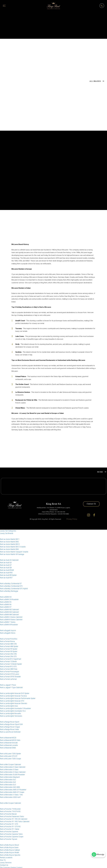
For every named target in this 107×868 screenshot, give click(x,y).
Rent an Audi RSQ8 (7, 569)
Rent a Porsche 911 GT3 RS (10, 826)
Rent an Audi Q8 (6, 567)
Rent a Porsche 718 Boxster (10, 808)
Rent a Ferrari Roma (7, 640)
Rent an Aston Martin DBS (9, 541)
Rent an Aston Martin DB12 (10, 543)
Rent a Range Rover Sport (10, 721)
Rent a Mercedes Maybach (10, 776)
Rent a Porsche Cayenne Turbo (11, 833)
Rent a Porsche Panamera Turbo (12, 816)
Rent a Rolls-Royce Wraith (10, 852)
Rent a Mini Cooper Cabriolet (10, 764)
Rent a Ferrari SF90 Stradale (10, 676)
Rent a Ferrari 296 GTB (8, 653)
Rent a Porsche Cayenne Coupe (12, 836)
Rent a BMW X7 (6, 606)
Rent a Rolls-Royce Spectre (10, 854)
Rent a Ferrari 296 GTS (8, 656)
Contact (19, 867)
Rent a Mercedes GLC (8, 779)
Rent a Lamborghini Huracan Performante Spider (18, 697)
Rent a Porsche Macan (8, 813)
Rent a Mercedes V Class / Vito (11, 794)
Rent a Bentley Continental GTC (11, 585)
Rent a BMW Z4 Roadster (9, 599)
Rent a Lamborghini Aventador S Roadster (15, 708)
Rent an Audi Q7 (6, 564)
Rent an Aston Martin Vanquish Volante (14, 551)
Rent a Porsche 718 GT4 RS (10, 811)
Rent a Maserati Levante (9, 744)
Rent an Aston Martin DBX (9, 548)
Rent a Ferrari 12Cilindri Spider (11, 663)
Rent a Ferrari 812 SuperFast (11, 658)
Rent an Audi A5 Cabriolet (9, 559)
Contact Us (91, 503)
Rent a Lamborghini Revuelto (11, 713)
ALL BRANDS (95, 81)
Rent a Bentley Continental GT (11, 583)
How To (3, 859)
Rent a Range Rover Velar (9, 728)
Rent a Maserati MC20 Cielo (10, 739)
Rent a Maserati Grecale (9, 742)
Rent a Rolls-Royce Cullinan (10, 849)
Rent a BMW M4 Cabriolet (9, 611)
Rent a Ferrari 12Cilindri (8, 661)
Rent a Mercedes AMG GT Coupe (12, 791)
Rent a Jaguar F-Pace (8, 684)
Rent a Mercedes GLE (8, 781)
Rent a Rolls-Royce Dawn (9, 847)
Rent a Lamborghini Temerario (11, 715)
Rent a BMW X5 (6, 601)
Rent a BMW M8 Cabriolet (9, 614)
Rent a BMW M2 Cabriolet (9, 609)
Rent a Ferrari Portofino (9, 638)
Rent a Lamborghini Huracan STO (12, 700)
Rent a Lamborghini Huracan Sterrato (14, 702)
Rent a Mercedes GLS (8, 784)
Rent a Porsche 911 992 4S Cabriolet (14, 818)
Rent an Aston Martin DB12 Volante (13, 546)
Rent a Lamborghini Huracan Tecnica (13, 695)
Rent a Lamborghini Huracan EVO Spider (15, 692)
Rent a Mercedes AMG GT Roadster (13, 789)
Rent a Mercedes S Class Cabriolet (13, 771)
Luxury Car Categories (8, 530)
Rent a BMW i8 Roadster (9, 624)
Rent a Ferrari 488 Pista (9, 668)
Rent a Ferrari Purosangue (10, 671)
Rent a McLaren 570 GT (9, 755)
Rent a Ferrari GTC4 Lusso (10, 673)
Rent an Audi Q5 (6, 562)
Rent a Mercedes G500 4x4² (10, 796)
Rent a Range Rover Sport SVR (11, 723)
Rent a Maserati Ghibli (8, 747)
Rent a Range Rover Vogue (10, 726)
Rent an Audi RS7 (6, 577)
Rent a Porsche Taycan (9, 838)
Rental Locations (6, 857)
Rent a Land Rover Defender (10, 731)
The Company (5, 867)
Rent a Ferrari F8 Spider (9, 648)
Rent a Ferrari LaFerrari (8, 678)
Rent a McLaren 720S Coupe (11, 758)
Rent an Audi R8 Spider (8, 574)
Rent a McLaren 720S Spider (10, 753)
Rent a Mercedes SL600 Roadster (12, 774)
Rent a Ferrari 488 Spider (9, 645)
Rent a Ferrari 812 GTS (8, 666)
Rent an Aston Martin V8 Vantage (12, 553)
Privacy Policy (72, 518)
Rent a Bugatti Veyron (8, 630)
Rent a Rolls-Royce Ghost (9, 844)
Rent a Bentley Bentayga (9, 590)
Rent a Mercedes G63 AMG (10, 786)
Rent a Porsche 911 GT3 (9, 823)
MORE (100, 471)
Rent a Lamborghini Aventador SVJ (13, 710)
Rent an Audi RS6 (6, 572)
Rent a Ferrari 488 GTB (8, 643)
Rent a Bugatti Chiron (8, 632)
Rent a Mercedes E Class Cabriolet (13, 766)
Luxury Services (6, 862)
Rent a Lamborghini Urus (9, 705)
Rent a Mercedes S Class (9, 769)
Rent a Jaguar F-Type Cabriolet (11, 687)
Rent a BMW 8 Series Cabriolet (11, 619)
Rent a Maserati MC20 (8, 737)
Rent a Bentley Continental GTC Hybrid (14, 588)
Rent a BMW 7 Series (8, 621)
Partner (13, 867)
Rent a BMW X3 (6, 596)
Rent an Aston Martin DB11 (10, 538)
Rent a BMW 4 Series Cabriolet (11, 616)
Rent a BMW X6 (6, 604)
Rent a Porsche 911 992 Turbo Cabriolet (15, 821)
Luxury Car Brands (7, 532)
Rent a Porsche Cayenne (9, 831)
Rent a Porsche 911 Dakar (10, 828)
